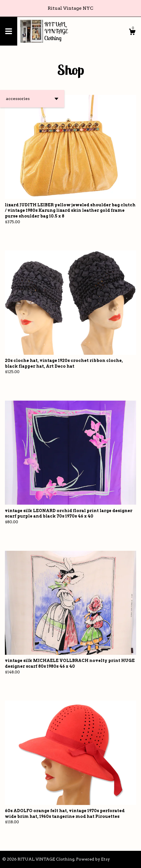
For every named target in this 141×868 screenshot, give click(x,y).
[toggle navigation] (9, 31)
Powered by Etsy (93, 859)
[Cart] (132, 33)
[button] (32, 99)
